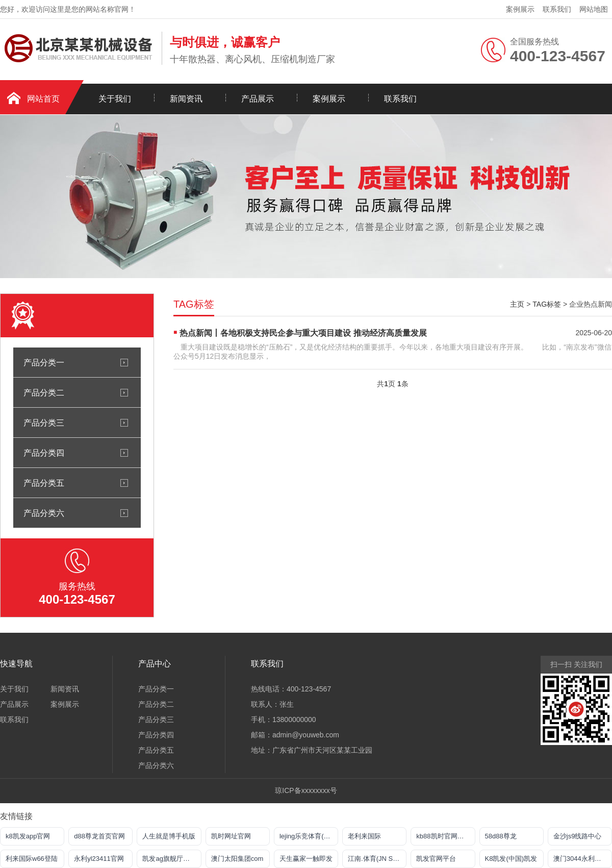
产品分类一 (44, 362)
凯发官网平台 (436, 859)
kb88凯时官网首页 (443, 836)
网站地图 (594, 9)
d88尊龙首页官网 (99, 836)
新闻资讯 (186, 99)
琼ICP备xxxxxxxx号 (306, 790)
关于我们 (115, 99)
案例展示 (520, 9)
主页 (517, 304)
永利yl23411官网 (99, 859)
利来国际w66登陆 (32, 859)
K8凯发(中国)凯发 (511, 859)
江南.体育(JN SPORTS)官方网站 (377, 859)
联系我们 (557, 9)
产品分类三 (44, 423)
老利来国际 (364, 836)
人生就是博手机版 (169, 836)
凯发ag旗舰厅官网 (169, 859)
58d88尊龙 (501, 836)
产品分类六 (44, 513)
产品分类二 (44, 392)
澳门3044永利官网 (581, 859)
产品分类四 (44, 453)
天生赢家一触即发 (306, 859)
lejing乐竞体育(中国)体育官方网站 (309, 836)
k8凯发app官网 (28, 836)
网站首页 (43, 99)
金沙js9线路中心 (578, 836)
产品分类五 (44, 483)
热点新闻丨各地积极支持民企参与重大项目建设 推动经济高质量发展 (303, 333)
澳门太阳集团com (237, 859)
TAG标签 (547, 304)
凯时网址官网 (231, 836)
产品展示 (258, 99)
